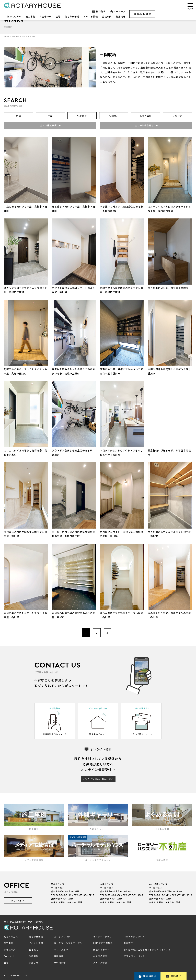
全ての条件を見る (146, 125)
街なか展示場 (72, 16)
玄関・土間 (146, 116)
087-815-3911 (162, 895)
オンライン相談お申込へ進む (98, 779)
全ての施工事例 (50, 125)
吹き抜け (82, 116)
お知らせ (34, 963)
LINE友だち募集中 (103, 943)
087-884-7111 (64, 895)
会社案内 (107, 16)
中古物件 (128, 943)
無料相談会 (142, 14)
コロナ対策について (134, 937)
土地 (58, 16)
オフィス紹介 (61, 950)
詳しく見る (18, 900)
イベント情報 (91, 16)
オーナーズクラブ (103, 937)
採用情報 (121, 16)
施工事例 (30, 16)
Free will (9, 956)
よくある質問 (100, 956)
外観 (18, 116)
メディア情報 (100, 963)
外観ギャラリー (101, 950)
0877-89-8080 (113, 895)
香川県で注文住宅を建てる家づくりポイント (147, 950)
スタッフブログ (62, 937)
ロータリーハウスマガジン (68, 943)
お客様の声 (45, 16)
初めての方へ (14, 16)
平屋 (50, 116)
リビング (177, 116)
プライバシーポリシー (135, 956)
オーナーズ (118, 11)
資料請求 (99, 11)
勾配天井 (114, 116)
